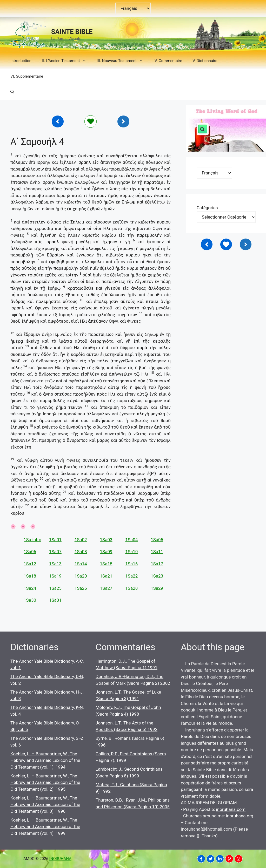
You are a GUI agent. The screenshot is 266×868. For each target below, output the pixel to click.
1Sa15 (106, 564)
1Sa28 (131, 588)
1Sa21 (106, 576)
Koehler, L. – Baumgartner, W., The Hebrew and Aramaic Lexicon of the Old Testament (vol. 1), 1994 (45, 760)
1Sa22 (131, 576)
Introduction (21, 61)
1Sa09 (106, 552)
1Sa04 (131, 540)
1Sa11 (157, 552)
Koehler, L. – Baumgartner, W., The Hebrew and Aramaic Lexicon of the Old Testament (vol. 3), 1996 (45, 805)
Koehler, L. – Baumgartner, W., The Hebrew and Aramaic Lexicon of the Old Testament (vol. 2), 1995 (45, 782)
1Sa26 (81, 588)
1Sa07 (55, 552)
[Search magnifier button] (203, 129)
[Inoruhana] (58, 121)
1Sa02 (81, 540)
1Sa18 (30, 576)
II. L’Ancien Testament (67, 61)
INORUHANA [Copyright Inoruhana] (60, 859)
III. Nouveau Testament (122, 61)
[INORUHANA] (201, 859)
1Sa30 (30, 600)
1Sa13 (55, 564)
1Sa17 (157, 564)
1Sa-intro (32, 540)
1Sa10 (131, 552)
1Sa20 (81, 576)
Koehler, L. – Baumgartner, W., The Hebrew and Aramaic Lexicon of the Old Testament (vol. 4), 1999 (45, 827)
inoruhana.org (240, 816)
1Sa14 (81, 564)
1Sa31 (55, 600)
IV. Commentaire (168, 61)
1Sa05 (157, 540)
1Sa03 (106, 540)
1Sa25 (55, 588)
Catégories (207, 208)
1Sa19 (55, 576)
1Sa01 (55, 540)
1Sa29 (157, 588)
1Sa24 (30, 588)
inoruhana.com (231, 809)
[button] (12, 92)
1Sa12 (30, 564)
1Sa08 (81, 552)
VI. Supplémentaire (27, 76)
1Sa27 (106, 588)
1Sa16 (131, 564)
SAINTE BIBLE (72, 32)
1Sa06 (30, 552)
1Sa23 (157, 576)
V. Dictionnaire (205, 61)
